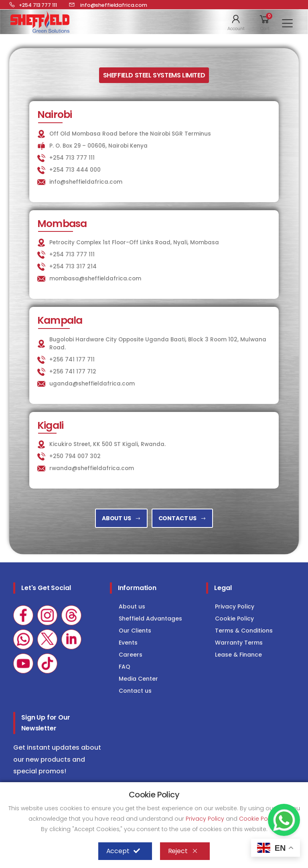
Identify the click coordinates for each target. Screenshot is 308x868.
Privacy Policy (235, 606)
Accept (123, 851)
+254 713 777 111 (72, 158)
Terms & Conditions (244, 631)
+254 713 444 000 (75, 170)
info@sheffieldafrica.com (86, 182)
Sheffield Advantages (150, 619)
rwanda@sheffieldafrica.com (92, 468)
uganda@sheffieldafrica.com (92, 384)
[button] (236, 22)
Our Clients (135, 631)
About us (132, 606)
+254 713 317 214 (73, 267)
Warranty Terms (239, 643)
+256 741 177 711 (72, 360)
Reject (183, 851)
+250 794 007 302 (75, 456)
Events (128, 643)
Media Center (138, 679)
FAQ (125, 667)
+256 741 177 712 (73, 372)
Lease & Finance (238, 655)
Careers (131, 655)
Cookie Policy (234, 619)
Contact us (135, 691)
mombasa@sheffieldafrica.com (95, 279)
